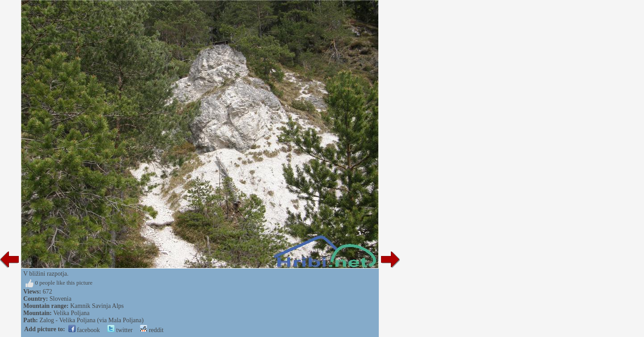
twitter (120, 330)
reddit (152, 330)
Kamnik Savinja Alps (97, 306)
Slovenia (61, 299)
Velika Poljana (71, 313)
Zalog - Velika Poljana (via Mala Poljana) (91, 320)
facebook (84, 330)
